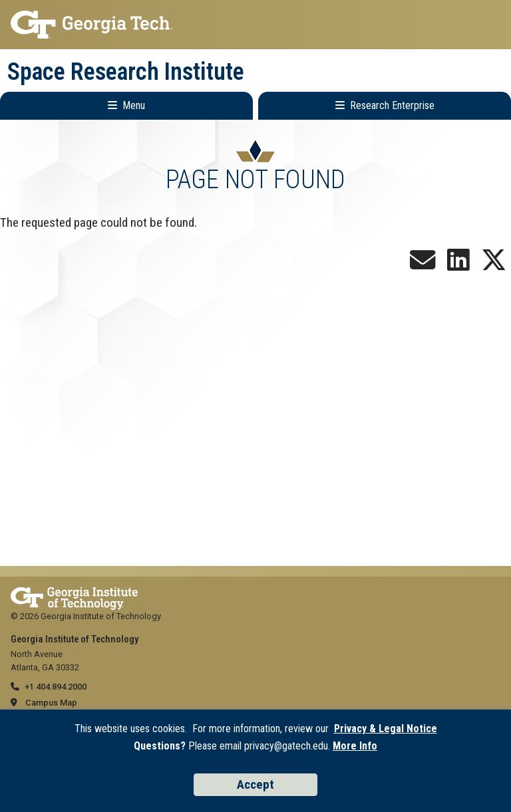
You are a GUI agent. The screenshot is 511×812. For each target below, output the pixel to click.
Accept (255, 784)
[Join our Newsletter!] (423, 265)
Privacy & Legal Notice (386, 729)
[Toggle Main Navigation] (126, 106)
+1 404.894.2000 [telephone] (56, 687)
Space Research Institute (126, 72)
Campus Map (51, 703)
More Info (355, 746)
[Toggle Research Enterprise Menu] (385, 106)
